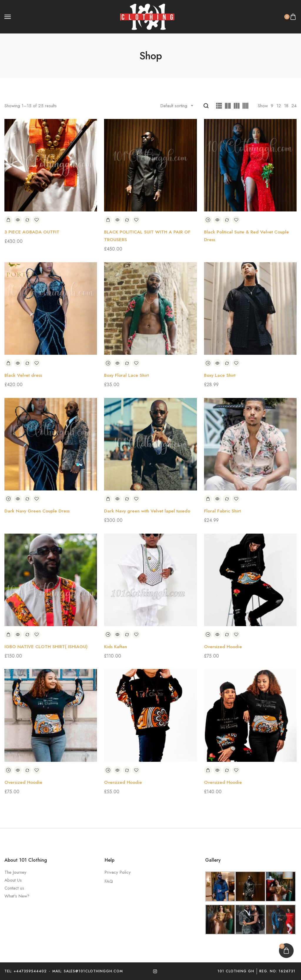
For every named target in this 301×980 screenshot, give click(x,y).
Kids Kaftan (116, 646)
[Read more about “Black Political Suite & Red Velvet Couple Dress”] (208, 220)
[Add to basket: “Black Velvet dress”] (8, 363)
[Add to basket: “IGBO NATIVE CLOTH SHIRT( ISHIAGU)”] (8, 634)
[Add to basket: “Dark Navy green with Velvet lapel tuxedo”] (108, 499)
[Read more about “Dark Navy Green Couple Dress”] (8, 499)
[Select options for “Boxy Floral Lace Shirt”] (108, 363)
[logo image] (148, 16)
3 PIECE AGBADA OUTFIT (32, 232)
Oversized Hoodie (223, 646)
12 (279, 106)
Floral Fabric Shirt (223, 511)
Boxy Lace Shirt (221, 375)
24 (294, 106)
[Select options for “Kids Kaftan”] (108, 634)
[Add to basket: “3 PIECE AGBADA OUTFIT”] (8, 220)
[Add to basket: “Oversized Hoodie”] (208, 770)
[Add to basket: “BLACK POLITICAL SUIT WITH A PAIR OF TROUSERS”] (108, 220)
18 (286, 106)
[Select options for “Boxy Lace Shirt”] (208, 363)
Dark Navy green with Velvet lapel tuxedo (149, 511)
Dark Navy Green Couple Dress (38, 511)
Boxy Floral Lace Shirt (127, 375)
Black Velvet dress (24, 375)
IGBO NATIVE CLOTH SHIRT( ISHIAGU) (46, 646)
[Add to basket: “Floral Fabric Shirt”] (208, 499)
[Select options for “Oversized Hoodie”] (208, 634)
